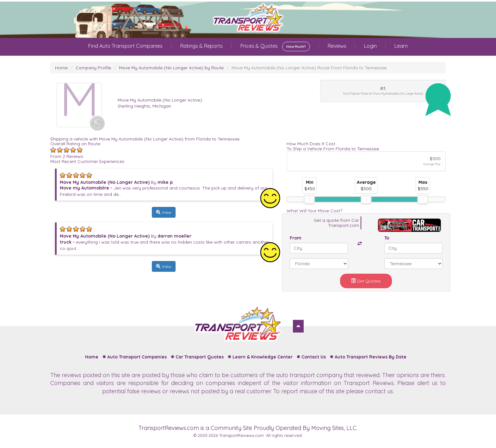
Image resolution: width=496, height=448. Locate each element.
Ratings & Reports (201, 46)
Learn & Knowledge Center (263, 357)
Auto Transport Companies (137, 357)
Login (370, 46)
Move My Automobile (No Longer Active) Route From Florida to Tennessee (309, 68)
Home (61, 68)
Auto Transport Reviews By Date (371, 357)
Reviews (337, 46)
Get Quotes (366, 281)
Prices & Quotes (275, 47)
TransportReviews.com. (242, 435)
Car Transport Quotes (200, 357)
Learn (401, 46)
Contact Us (314, 357)
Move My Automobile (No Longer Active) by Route (171, 68)
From (296, 238)
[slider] (309, 199)
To (387, 238)
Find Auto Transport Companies (125, 46)
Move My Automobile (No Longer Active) (160, 100)
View (164, 212)
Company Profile (93, 68)
